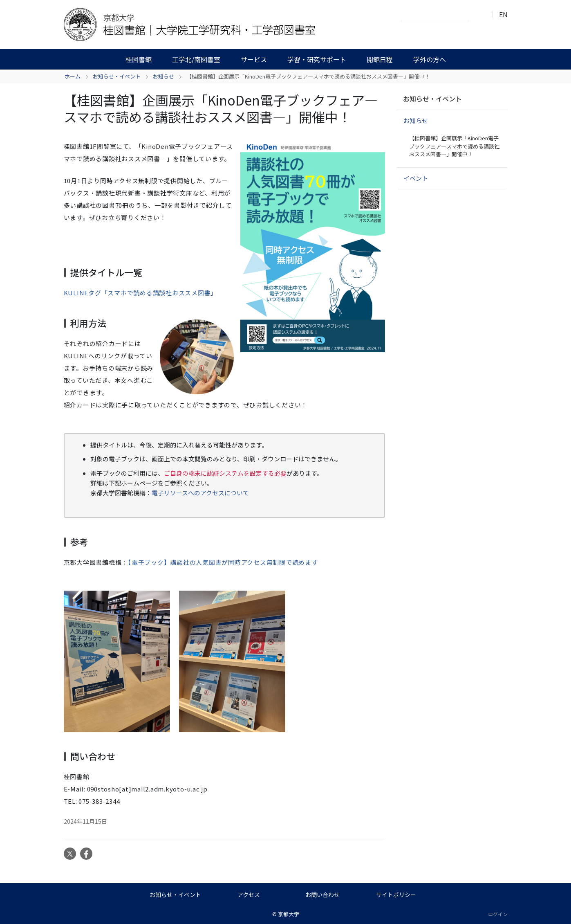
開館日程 (380, 59)
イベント (416, 178)
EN (503, 14)
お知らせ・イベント (117, 76)
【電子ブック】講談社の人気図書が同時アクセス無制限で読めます (223, 562)
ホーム (73, 76)
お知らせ (163, 76)
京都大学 (289, 914)
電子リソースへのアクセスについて (200, 493)
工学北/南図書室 (196, 59)
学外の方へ (430, 59)
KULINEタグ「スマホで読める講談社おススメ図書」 (141, 293)
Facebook (86, 854)
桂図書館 (139, 59)
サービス (254, 59)
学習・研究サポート (317, 59)
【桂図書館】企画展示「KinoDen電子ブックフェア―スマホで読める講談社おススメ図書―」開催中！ (454, 146)
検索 (478, 15)
